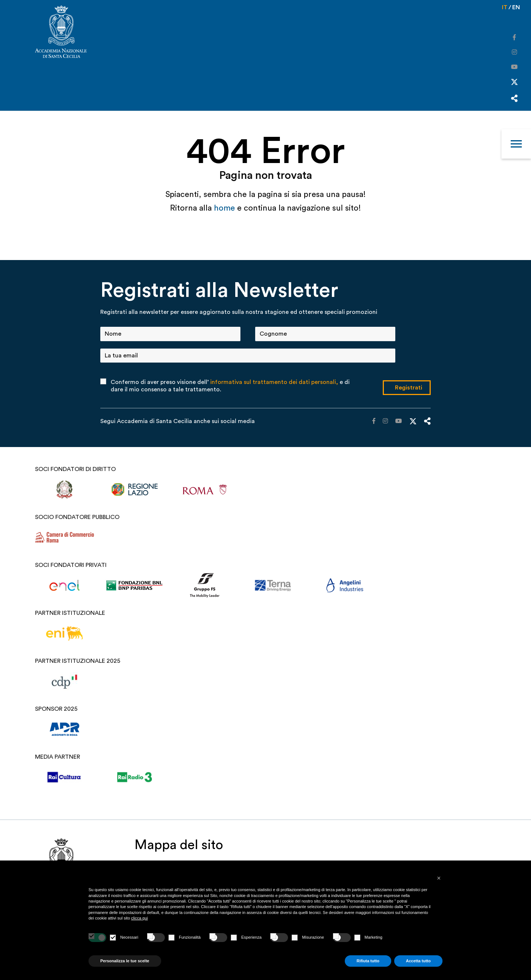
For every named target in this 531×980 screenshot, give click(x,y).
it (505, 7)
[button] (439, 878)
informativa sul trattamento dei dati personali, (274, 382)
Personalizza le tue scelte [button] (125, 961)
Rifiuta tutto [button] (368, 961)
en (516, 7)
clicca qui (140, 918)
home (225, 208)
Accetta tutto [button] (418, 961)
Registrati (409, 388)
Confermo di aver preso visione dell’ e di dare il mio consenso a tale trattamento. (230, 386)
